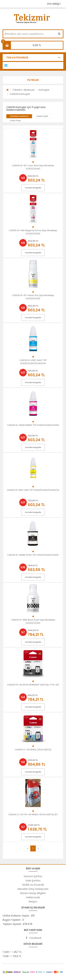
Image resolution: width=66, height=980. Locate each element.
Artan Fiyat (15, 121)
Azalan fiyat (42, 116)
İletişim (33, 902)
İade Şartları (33, 881)
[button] (33, 80)
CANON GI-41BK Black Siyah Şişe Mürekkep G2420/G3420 (33, 621)
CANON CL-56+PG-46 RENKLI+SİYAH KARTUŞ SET (33, 815)
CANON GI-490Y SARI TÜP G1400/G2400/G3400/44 (33, 490)
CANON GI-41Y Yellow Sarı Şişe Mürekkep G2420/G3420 (33, 297)
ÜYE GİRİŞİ (54, 4)
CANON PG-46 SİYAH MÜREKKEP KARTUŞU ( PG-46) (33, 685)
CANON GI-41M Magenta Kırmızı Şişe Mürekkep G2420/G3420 (33, 232)
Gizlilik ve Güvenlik (33, 885)
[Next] (38, 848)
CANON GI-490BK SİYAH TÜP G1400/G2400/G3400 (33, 555)
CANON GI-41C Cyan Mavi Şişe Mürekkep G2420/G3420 (33, 167)
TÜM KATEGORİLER (17, 58)
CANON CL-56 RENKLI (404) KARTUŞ (33, 750)
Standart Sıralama (19, 116)
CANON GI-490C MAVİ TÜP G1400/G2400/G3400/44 (33, 362)
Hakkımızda (33, 897)
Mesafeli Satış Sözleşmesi (33, 889)
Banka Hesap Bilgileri (33, 893)
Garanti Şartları (33, 876)
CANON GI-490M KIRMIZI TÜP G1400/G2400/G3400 (33, 425)
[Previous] (28, 848)
